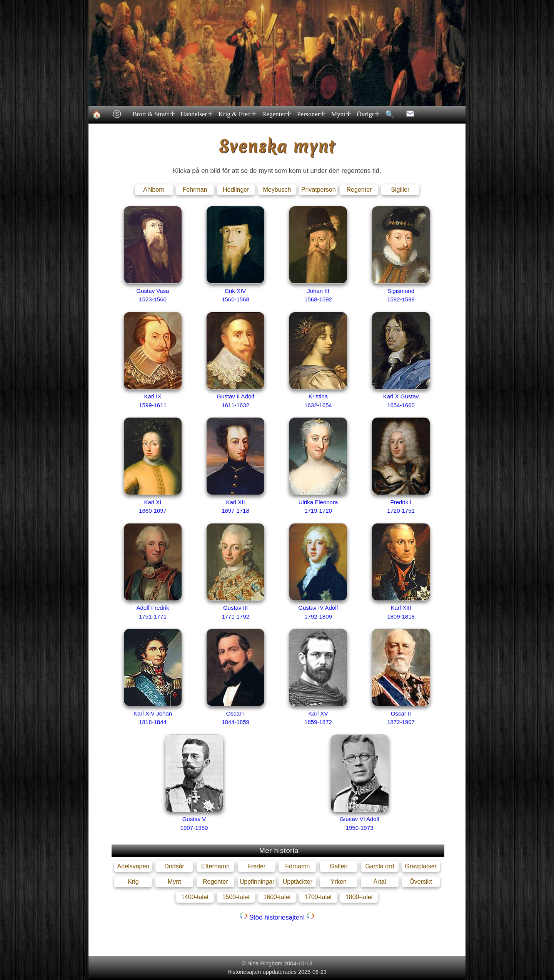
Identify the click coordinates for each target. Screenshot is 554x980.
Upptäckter (298, 882)
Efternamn (215, 866)
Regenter (276, 114)
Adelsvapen (133, 866)
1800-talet (359, 897)
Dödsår (174, 866)
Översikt (421, 882)
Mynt (340, 114)
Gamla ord (380, 866)
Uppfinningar (257, 882)
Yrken (339, 882)
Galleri (339, 866)
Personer (311, 114)
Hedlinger (236, 190)
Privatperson (319, 190)
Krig (133, 882)
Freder (256, 866)
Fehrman (195, 190)
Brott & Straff (153, 114)
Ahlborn (154, 190)
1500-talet (236, 897)
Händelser (196, 114)
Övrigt (368, 114)
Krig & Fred (237, 114)
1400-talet (195, 897)
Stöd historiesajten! (277, 917)
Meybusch (277, 190)
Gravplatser (421, 866)
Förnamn (297, 866)
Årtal (380, 882)
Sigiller (400, 190)
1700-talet (318, 897)
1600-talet (277, 897)
